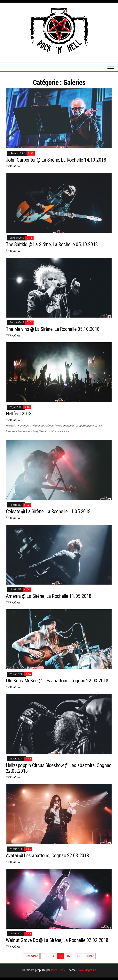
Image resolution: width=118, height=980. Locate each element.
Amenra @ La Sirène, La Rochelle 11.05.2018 (49, 596)
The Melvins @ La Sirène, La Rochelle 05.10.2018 (53, 329)
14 (53, 956)
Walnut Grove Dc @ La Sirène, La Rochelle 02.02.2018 (57, 940)
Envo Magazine (87, 970)
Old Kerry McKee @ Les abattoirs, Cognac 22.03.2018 (57, 681)
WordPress (58, 970)
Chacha (15, 166)
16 (68, 956)
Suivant (89, 956)
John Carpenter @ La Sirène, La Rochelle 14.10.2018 (56, 160)
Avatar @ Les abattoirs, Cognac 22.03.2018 (47, 855)
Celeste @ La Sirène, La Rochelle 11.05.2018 (48, 511)
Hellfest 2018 (19, 414)
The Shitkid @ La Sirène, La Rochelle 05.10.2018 (52, 244)
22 (79, 956)
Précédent (31, 956)
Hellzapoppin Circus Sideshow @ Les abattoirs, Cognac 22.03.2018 (59, 768)
